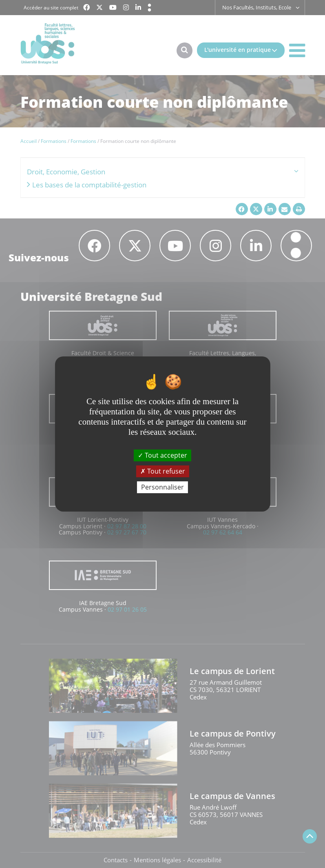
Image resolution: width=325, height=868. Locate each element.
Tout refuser (163, 471)
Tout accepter (162, 455)
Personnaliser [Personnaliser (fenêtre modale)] (162, 487)
